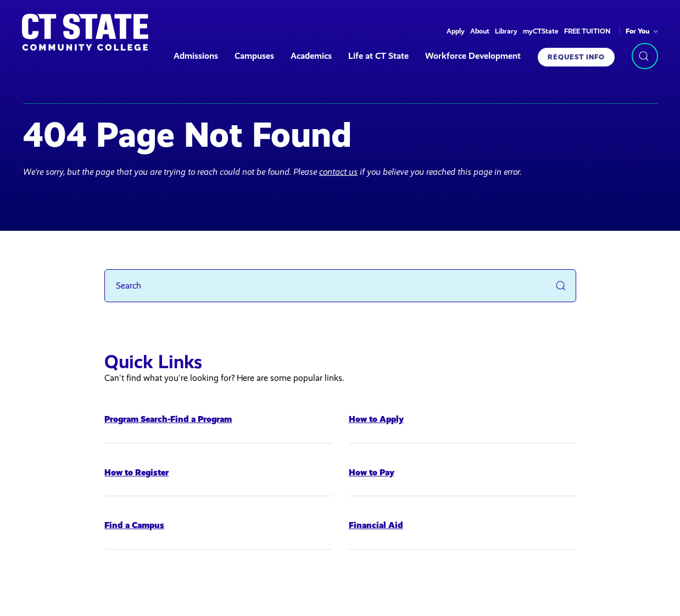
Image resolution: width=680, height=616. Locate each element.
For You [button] (638, 31)
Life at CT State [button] (378, 56)
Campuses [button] (254, 56)
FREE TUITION (587, 31)
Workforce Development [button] (473, 56)
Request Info (576, 57)
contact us (338, 172)
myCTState (541, 31)
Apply (456, 31)
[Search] (340, 286)
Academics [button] (311, 56)
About (480, 31)
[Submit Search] (561, 286)
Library (506, 31)
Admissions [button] (196, 56)
